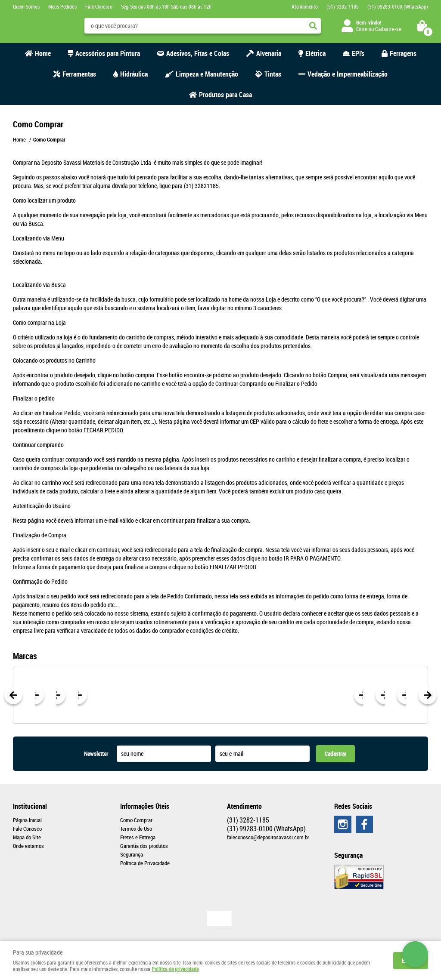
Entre (362, 29)
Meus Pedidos (62, 6)
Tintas (273, 74)
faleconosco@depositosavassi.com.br (268, 837)
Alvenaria (269, 53)
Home (43, 53)
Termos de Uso (136, 829)
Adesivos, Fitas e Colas (198, 53)
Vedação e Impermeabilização (348, 74)
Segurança (132, 854)
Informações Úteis (145, 806)
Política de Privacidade (145, 863)
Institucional (30, 806)
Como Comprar (136, 820)
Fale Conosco (99, 6)
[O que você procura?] (313, 26)
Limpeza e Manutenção (207, 74)
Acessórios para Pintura (108, 53)
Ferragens (403, 53)
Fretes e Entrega (138, 837)
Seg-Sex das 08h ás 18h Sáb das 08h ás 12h (166, 6)
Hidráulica (134, 74)
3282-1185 (343, 6)
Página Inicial (27, 820)
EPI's (358, 53)
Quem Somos (26, 6)
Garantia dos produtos (144, 846)
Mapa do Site (27, 837)
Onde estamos (28, 846)
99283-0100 (398, 6)
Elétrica (315, 53)
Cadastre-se (388, 29)
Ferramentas (79, 74)
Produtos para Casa (225, 95)
